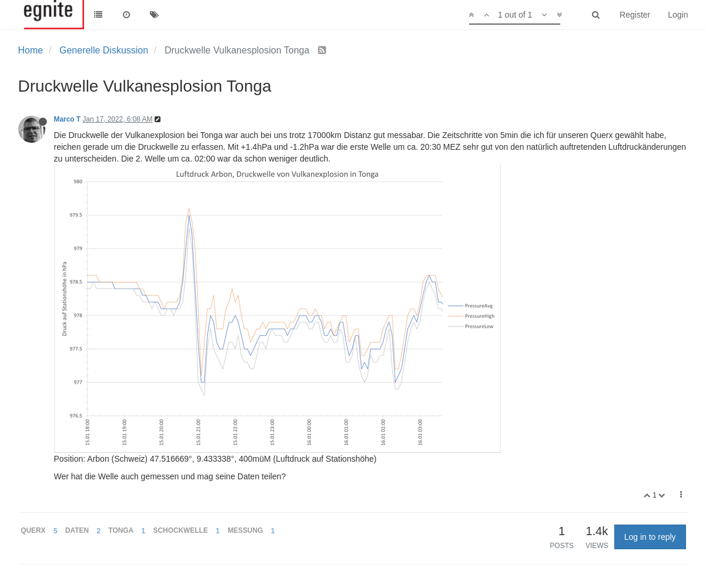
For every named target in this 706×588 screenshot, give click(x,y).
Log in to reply (650, 537)
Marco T (68, 119)
